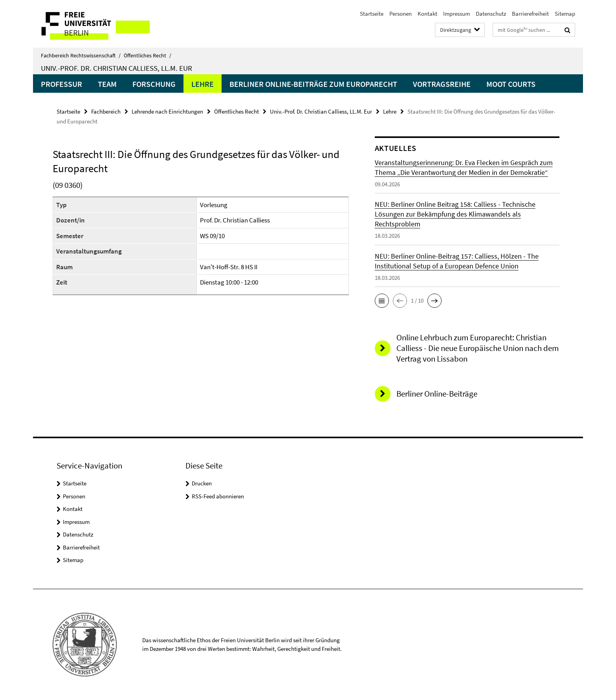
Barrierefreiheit (530, 14)
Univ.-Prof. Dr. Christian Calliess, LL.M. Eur (116, 68)
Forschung (154, 84)
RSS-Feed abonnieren (218, 496)
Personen (401, 14)
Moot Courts (511, 84)
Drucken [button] (202, 483)
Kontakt (427, 14)
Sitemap (565, 14)
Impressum (456, 14)
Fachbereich (106, 111)
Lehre (203, 84)
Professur (61, 84)
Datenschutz (491, 14)
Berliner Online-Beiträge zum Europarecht (313, 84)
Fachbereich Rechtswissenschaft (81, 55)
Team (107, 84)
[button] (382, 301)
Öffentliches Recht (148, 55)
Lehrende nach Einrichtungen (167, 111)
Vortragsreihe (442, 84)
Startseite (372, 14)
